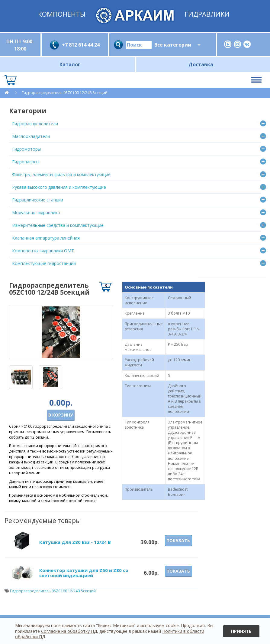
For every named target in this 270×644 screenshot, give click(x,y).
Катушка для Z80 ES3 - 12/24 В (75, 542)
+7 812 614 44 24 (81, 45)
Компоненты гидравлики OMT (43, 251)
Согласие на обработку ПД (69, 631)
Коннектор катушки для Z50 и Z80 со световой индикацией (84, 573)
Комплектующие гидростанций (44, 263)
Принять (241, 631)
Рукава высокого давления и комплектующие (59, 187)
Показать (178, 540)
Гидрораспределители (35, 124)
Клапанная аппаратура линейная (46, 238)
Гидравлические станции (38, 200)
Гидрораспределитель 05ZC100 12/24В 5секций (65, 93)
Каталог (70, 64)
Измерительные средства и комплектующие (58, 225)
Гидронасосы (26, 162)
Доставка (201, 64)
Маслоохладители (31, 136)
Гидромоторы (26, 149)
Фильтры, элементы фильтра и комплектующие (61, 174)
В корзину (61, 415)
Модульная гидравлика (36, 212)
